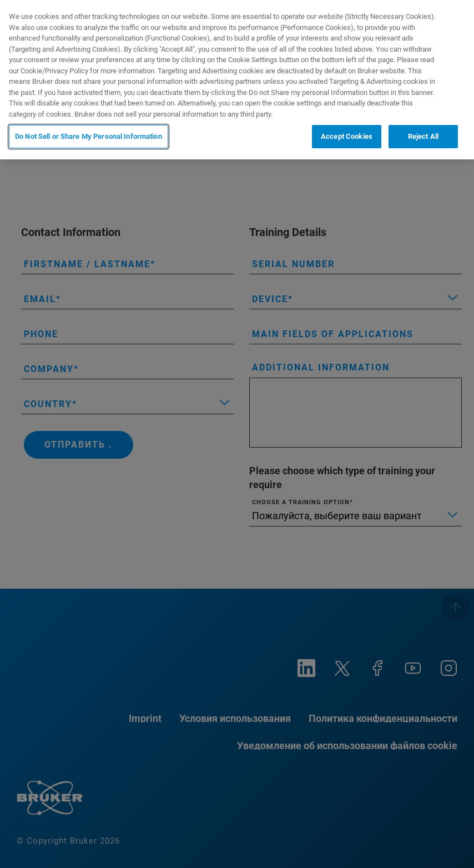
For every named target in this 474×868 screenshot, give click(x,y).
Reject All (423, 136)
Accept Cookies (347, 136)
